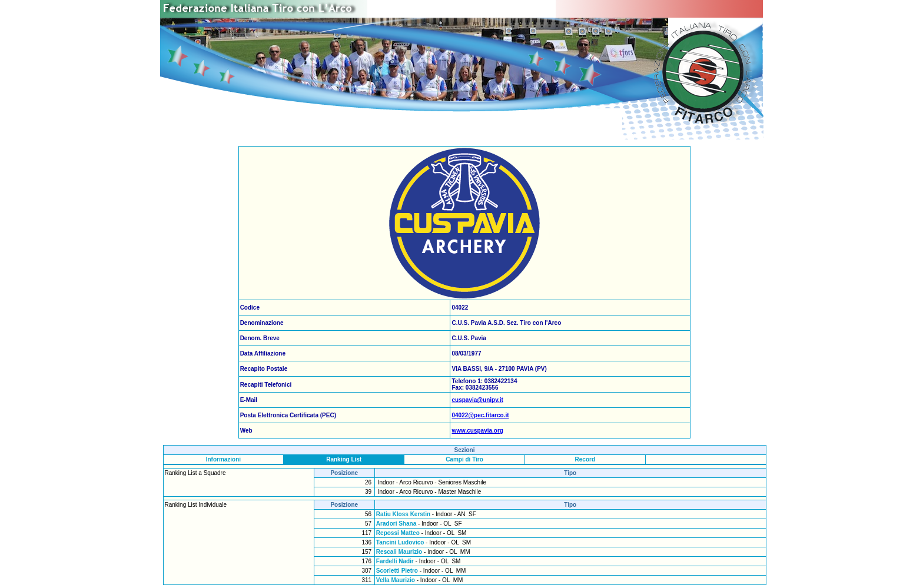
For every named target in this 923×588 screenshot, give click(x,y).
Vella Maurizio (396, 580)
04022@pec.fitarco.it (480, 415)
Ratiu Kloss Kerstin (403, 514)
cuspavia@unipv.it (477, 400)
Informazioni (223, 459)
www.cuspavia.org (477, 431)
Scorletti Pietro (397, 571)
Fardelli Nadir (395, 561)
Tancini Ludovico (400, 542)
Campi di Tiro (464, 459)
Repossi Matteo (398, 533)
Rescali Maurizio (399, 552)
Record (585, 459)
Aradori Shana (396, 524)
